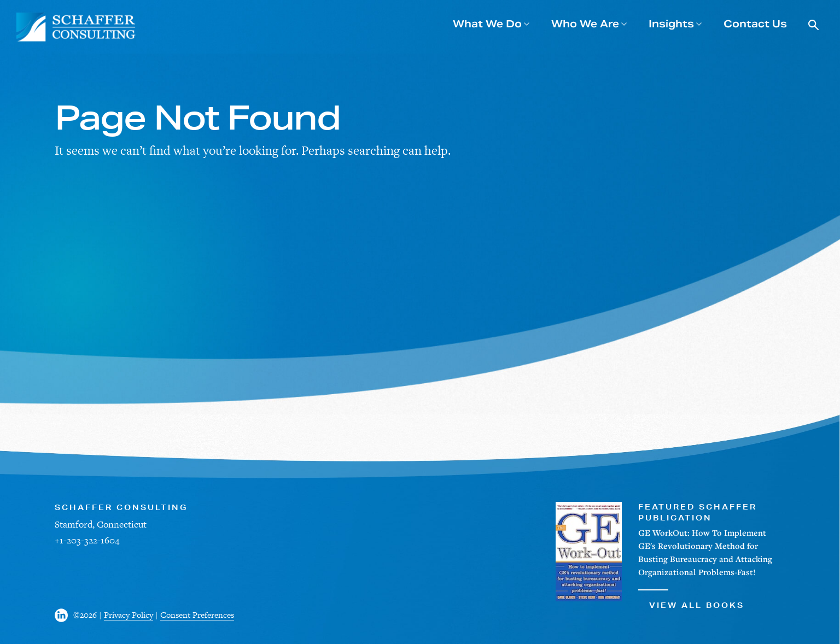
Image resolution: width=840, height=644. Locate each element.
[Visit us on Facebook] (64, 615)
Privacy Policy (129, 615)
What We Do (487, 24)
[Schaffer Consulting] (77, 27)
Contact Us (755, 24)
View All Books (691, 600)
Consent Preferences (197, 615)
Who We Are (585, 24)
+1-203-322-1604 (87, 540)
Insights (671, 24)
